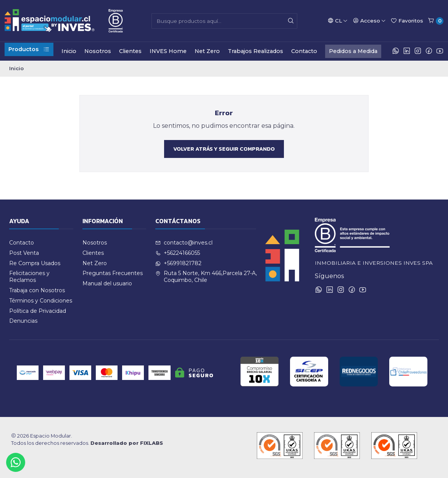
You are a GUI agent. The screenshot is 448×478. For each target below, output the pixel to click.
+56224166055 (178, 253)
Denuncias (23, 321)
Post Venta (24, 253)
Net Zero (207, 51)
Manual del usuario (107, 283)
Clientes (130, 51)
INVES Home (168, 51)
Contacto (304, 51)
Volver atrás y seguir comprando (224, 149)
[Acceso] (369, 21)
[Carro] (436, 21)
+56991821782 (178, 263)
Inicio (69, 51)
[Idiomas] (338, 21)
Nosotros (98, 51)
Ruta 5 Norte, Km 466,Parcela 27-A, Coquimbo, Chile (206, 277)
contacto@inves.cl (184, 243)
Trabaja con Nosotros (37, 290)
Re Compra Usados (35, 263)
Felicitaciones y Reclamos (29, 277)
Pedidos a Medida (353, 51)
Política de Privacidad (38, 311)
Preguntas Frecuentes (113, 273)
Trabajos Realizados (255, 51)
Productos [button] (29, 49)
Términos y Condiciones (41, 301)
